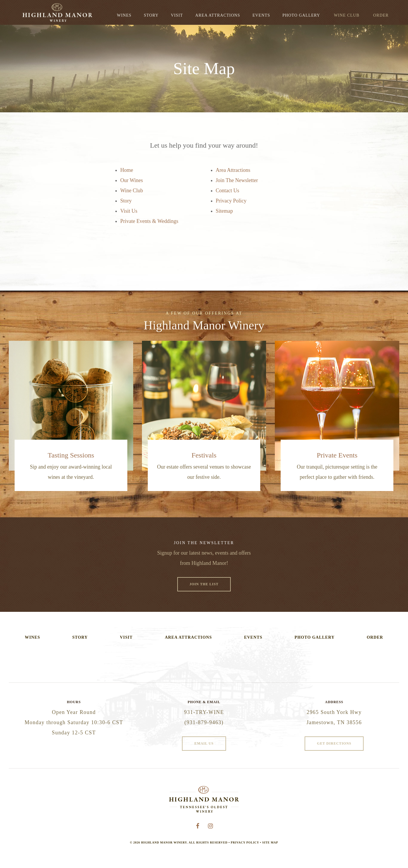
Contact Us (228, 191)
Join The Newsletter (237, 180)
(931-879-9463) (204, 722)
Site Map (270, 842)
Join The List (204, 584)
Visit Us (129, 211)
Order (381, 15)
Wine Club (347, 15)
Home (127, 170)
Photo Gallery (301, 15)
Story (151, 15)
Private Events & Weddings (149, 221)
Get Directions (334, 743)
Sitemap (224, 211)
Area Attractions (218, 15)
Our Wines (132, 180)
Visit (177, 15)
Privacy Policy (231, 201)
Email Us (204, 743)
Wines (124, 15)
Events (261, 15)
